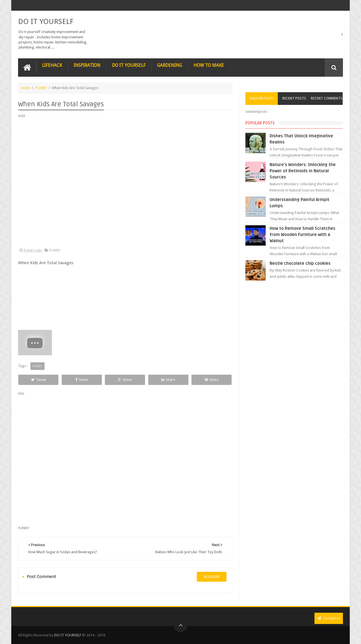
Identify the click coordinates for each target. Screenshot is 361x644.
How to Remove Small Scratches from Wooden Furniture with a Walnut (302, 235)
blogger (212, 577)
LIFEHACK (52, 65)
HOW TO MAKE (209, 65)
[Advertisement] (125, 183)
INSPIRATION (87, 65)
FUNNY (41, 88)
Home (26, 88)
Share (82, 380)
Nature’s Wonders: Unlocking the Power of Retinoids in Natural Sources (303, 171)
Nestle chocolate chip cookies (300, 263)
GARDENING (170, 65)
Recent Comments (327, 98)
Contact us (329, 618)
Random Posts (262, 98)
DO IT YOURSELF (46, 21)
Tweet (38, 380)
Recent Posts (294, 98)
